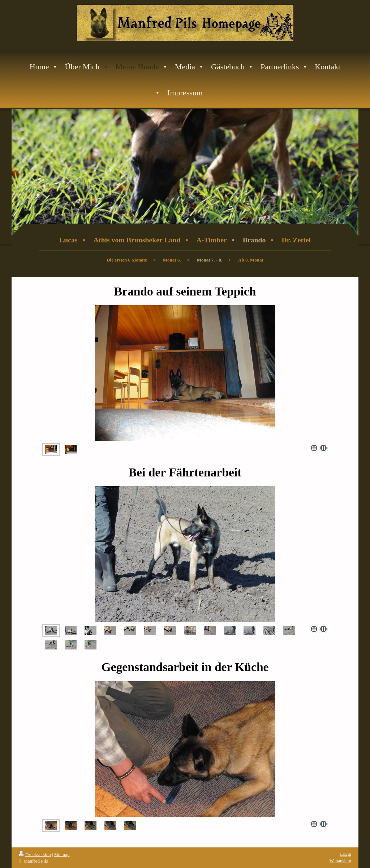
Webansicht (340, 861)
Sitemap (62, 854)
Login (346, 854)
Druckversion (35, 854)
